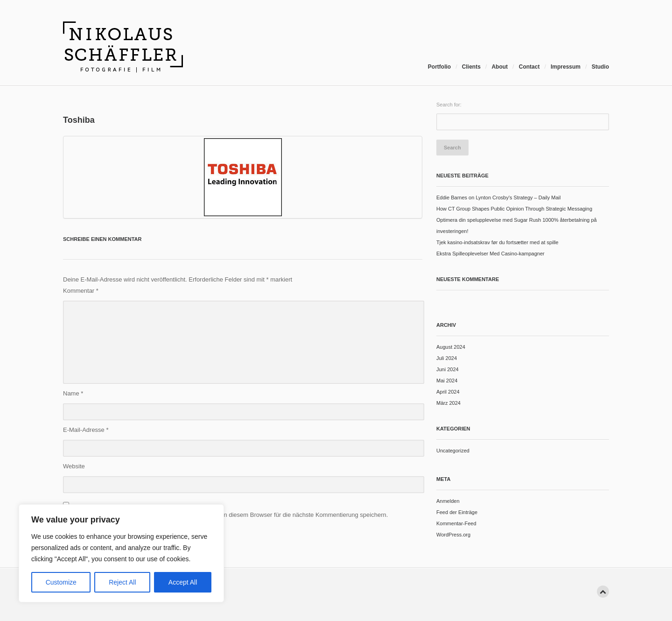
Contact (529, 67)
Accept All (183, 582)
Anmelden (448, 501)
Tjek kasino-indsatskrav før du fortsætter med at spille (497, 242)
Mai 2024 (447, 381)
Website (74, 466)
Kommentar (81, 291)
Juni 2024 (448, 369)
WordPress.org (453, 535)
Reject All (122, 582)
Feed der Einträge (457, 512)
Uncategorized (453, 451)
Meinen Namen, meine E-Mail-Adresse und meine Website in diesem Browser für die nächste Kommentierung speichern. (225, 515)
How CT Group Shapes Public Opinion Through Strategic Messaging (514, 209)
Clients (471, 67)
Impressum (566, 67)
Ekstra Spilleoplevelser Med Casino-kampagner (490, 254)
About (500, 67)
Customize (61, 582)
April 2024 (448, 392)
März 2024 (448, 403)
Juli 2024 (447, 358)
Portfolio (439, 67)
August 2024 (451, 347)
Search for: (449, 105)
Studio (600, 67)
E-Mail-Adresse (86, 430)
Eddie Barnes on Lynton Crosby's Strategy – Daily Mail (498, 198)
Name (73, 393)
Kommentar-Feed (456, 523)
